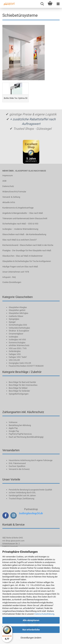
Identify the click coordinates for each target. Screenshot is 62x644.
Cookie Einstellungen (12, 282)
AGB (4, 181)
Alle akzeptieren (31, 620)
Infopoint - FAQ (9, 277)
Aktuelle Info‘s (9, 202)
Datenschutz (8, 186)
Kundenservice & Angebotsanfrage (18, 208)
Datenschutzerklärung (44, 614)
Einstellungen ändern (31, 638)
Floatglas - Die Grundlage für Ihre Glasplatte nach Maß (27, 250)
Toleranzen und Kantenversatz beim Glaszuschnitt (25, 218)
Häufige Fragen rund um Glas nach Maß (20, 267)
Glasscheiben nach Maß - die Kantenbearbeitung (24, 234)
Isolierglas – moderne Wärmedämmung (20, 229)
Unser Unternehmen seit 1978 (16, 272)
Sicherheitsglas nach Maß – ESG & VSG (20, 224)
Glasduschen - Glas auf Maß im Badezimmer (22, 256)
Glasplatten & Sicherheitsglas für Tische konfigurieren (27, 261)
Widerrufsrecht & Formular (14, 192)
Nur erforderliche (31, 630)
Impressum (8, 175)
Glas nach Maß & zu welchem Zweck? (20, 240)
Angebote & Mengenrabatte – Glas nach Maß (23, 213)
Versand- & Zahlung (11, 197)
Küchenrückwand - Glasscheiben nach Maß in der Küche (28, 245)
